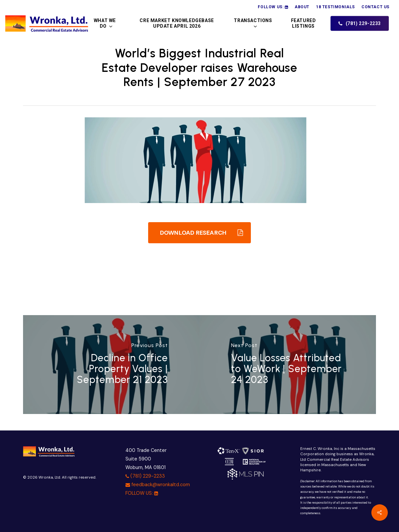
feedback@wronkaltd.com (158, 485)
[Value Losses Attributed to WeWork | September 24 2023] (288, 365)
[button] (199, 233)
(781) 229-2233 (145, 476)
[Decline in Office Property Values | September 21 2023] (111, 365)
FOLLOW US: (142, 493)
